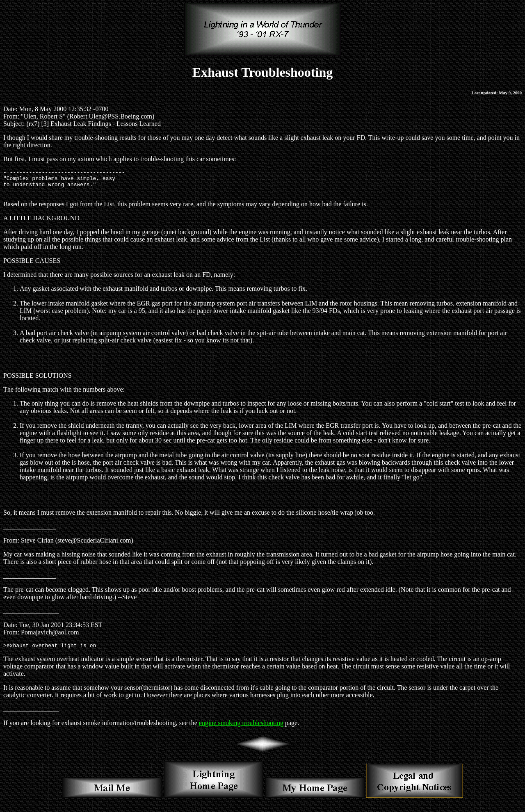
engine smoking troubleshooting (241, 729)
